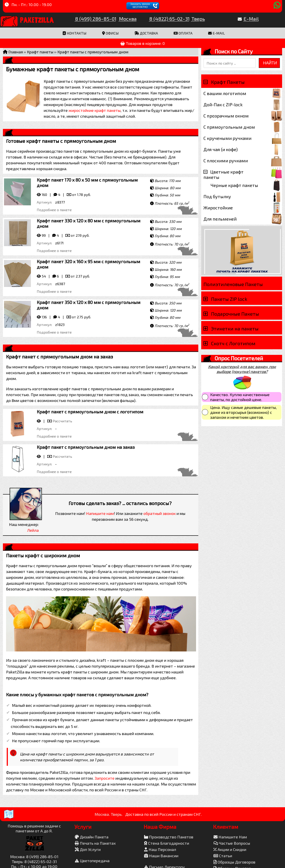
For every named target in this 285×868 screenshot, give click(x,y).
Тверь (198, 19)
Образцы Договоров (234, 862)
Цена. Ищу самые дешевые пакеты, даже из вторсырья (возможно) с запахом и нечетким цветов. (243, 412)
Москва (128, 19)
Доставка (146, 33)
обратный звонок (160, 513)
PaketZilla (37, 19)
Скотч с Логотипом (233, 343)
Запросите (105, 778)
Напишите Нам (230, 837)
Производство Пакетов (169, 837)
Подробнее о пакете (54, 210)
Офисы (110, 33)
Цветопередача (92, 861)
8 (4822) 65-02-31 (169, 19)
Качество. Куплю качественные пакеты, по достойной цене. (240, 397)
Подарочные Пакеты (235, 314)
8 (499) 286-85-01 (96, 19)
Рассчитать (62, 421)
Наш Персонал (160, 849)
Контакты (74, 33)
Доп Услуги (88, 849)
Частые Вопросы (232, 843)
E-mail (217, 33)
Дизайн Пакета (92, 837)
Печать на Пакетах (95, 843)
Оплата (183, 33)
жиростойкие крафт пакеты (95, 110)
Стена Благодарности (167, 843)
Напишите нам (100, 513)
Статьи (223, 856)
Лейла (33, 530)
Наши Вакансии (161, 856)
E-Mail (251, 19)
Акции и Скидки (230, 849)
